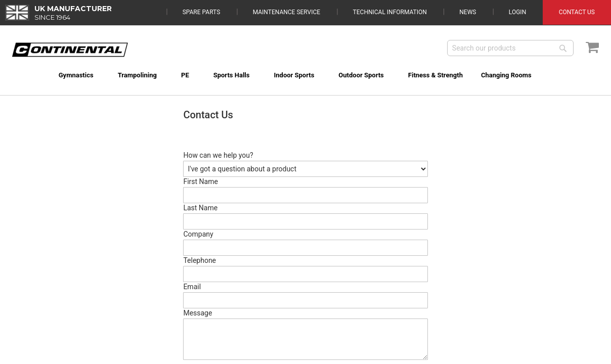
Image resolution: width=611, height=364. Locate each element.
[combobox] (510, 48)
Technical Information (390, 12)
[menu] (305, 69)
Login (517, 12)
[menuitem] (62, 75)
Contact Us (577, 12)
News (468, 12)
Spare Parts (202, 12)
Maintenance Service (287, 12)
